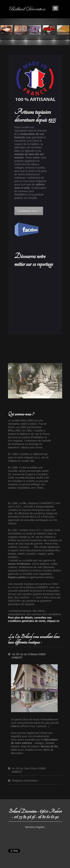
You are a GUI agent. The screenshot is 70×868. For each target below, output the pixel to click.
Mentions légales (35, 827)
